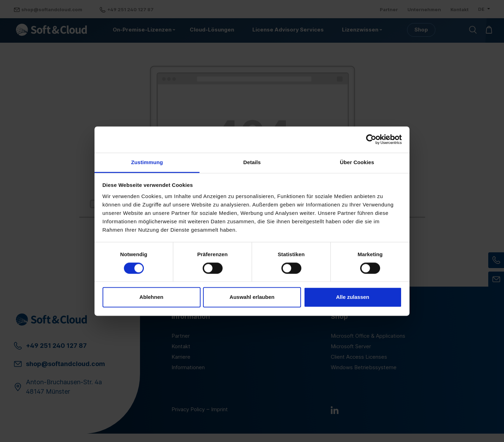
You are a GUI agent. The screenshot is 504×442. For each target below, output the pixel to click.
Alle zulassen (353, 297)
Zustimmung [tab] (147, 162)
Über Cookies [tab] (357, 162)
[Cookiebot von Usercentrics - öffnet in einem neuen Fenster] (371, 139)
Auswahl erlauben (252, 297)
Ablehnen (151, 297)
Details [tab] (252, 162)
